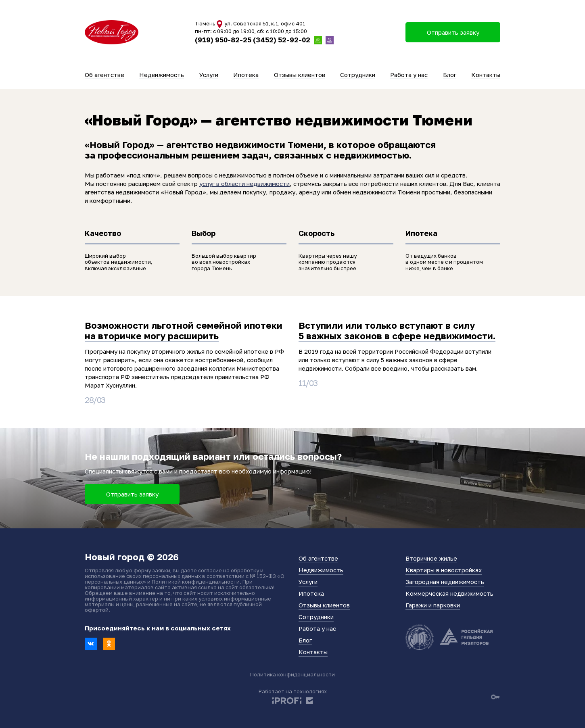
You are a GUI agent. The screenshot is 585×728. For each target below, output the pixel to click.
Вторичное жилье (431, 558)
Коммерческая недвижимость (449, 593)
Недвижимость (162, 75)
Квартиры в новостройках (444, 570)
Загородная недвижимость (445, 582)
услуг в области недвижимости (244, 184)
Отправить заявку (132, 494)
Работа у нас (409, 75)
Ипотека (246, 75)
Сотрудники (358, 75)
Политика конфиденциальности (292, 674)
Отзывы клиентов (300, 75)
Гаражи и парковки (433, 605)
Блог (450, 75)
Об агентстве (104, 75)
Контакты (486, 75)
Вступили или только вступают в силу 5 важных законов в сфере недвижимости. (397, 331)
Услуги (209, 75)
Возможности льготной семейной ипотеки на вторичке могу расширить (184, 331)
